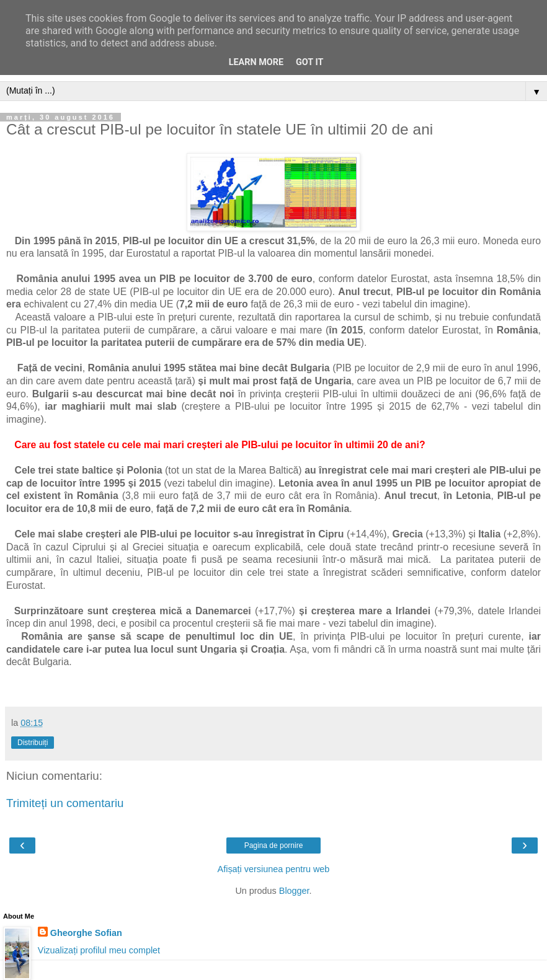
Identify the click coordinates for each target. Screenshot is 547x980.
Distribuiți (33, 743)
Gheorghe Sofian (86, 933)
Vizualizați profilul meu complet (99, 950)
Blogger (294, 891)
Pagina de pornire (274, 845)
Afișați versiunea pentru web (274, 869)
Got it (309, 62)
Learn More (256, 62)
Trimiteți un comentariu (65, 803)
